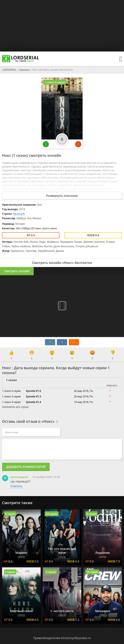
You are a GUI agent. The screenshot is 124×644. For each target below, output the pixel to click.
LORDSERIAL (9, 70)
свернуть (112, 385)
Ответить (16, 486)
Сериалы (24, 70)
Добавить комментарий (26, 467)
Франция (19, 214)
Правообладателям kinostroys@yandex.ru (62, 638)
